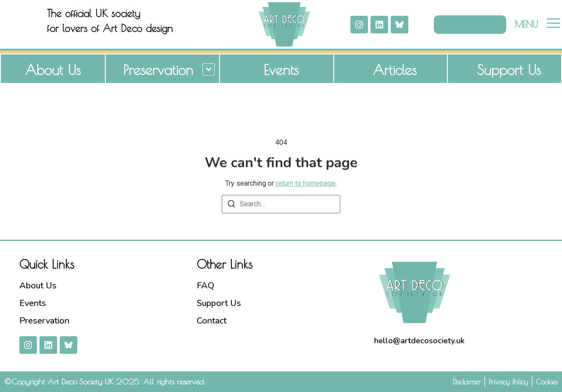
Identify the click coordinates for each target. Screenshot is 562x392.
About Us (53, 70)
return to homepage (306, 183)
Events (281, 70)
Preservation (158, 70)
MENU (526, 24)
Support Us (509, 70)
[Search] (231, 205)
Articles (395, 70)
